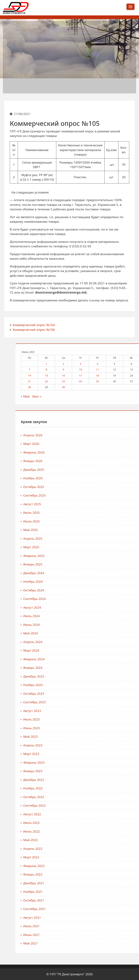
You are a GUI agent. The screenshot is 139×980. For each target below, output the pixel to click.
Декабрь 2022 (110, 780)
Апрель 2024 (109, 642)
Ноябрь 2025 (109, 478)
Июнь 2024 (107, 625)
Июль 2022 (107, 823)
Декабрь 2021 (110, 883)
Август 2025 (108, 504)
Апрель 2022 (109, 849)
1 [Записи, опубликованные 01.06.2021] (122, 364)
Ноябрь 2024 (109, 581)
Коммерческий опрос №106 (34, 330)
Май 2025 (106, 530)
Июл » (113, 396)
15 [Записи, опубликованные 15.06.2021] (122, 375)
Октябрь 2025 (110, 487)
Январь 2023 (109, 771)
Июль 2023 (107, 719)
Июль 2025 (107, 513)
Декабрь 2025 (110, 470)
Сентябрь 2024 (110, 599)
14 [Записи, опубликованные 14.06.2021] (105, 375)
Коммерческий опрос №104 (34, 325)
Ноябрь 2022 (109, 788)
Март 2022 (107, 857)
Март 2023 (107, 754)
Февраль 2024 (110, 659)
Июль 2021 (107, 926)
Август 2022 (108, 814)
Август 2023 (108, 711)
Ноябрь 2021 (109, 892)
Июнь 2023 (107, 728)
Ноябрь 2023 (109, 685)
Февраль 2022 (110, 866)
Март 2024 (107, 650)
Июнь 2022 (107, 831)
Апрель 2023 (109, 745)
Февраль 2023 (110, 762)
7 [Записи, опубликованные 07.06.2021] (105, 369)
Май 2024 (106, 633)
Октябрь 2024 (110, 590)
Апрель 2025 (109, 539)
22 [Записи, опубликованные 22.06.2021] (122, 381)
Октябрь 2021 (110, 900)
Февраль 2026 (110, 452)
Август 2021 (108, 918)
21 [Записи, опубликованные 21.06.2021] (105, 381)
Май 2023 (106, 737)
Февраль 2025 (110, 556)
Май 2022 (106, 840)
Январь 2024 (109, 668)
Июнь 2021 (107, 935)
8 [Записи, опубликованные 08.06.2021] (122, 369)
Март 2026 (107, 444)
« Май (101, 396)
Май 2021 (106, 943)
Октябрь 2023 (110, 694)
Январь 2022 (109, 874)
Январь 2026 (109, 461)
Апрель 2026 (109, 435)
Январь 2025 (109, 564)
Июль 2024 (107, 616)
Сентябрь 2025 (110, 495)
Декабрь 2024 (110, 573)
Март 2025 (107, 547)
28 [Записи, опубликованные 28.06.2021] (105, 387)
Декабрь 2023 (110, 676)
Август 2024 (108, 607)
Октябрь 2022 (110, 797)
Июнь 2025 (107, 521)
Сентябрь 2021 (110, 909)
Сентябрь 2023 (110, 702)
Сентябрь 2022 (110, 805)
